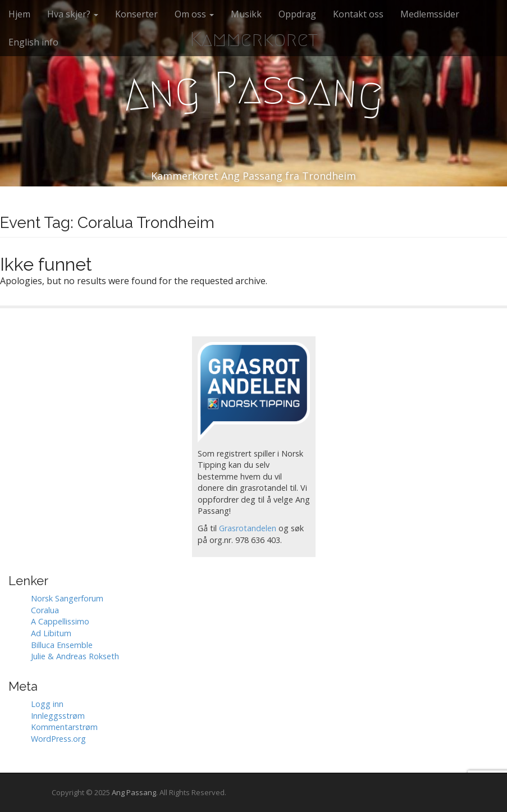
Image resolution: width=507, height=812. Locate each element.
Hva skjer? (73, 14)
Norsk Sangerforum (67, 598)
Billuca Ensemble (62, 645)
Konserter (136, 14)
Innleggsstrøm (58, 716)
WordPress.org (58, 739)
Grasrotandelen (248, 528)
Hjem (19, 14)
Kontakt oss (358, 14)
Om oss (194, 14)
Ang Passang (134, 792)
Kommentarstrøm (64, 727)
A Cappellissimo (60, 621)
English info (33, 42)
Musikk (246, 14)
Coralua (45, 610)
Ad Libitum (51, 633)
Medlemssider (430, 14)
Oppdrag (297, 14)
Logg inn (47, 704)
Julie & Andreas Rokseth (75, 656)
